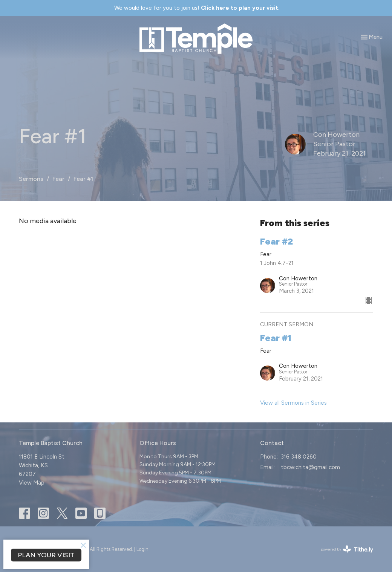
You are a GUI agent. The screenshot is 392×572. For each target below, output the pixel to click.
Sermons (31, 179)
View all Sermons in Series (293, 403)
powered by (347, 549)
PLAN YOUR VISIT (46, 555)
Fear (58, 179)
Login (142, 549)
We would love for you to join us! (197, 8)
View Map (32, 483)
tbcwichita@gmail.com (310, 467)
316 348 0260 (299, 457)
